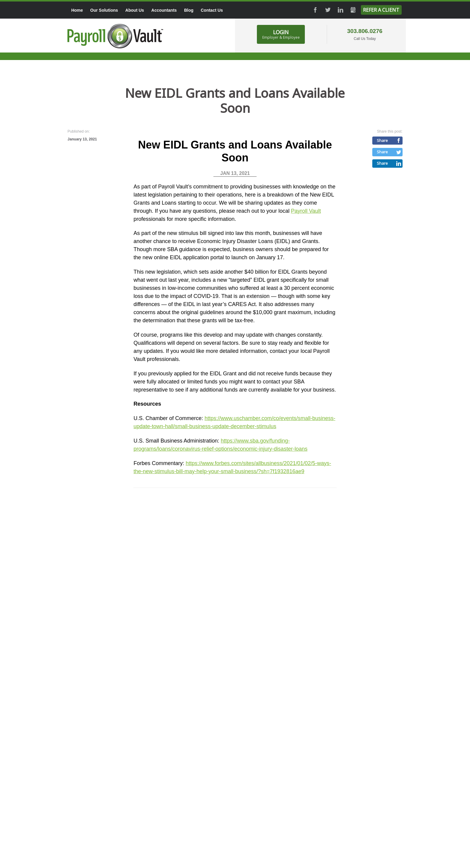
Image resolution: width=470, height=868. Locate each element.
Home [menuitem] (77, 10)
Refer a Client (381, 10)
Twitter (328, 10)
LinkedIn (341, 10)
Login (281, 34)
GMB (353, 10)
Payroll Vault (306, 211)
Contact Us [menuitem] (212, 10)
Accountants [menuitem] (164, 10)
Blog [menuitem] (189, 10)
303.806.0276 (365, 31)
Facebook (315, 10)
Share (382, 140)
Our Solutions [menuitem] (104, 10)
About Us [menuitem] (135, 10)
